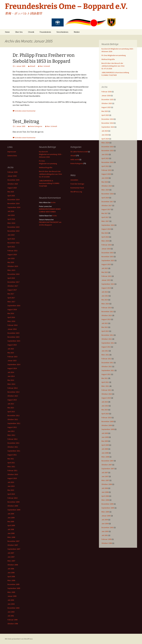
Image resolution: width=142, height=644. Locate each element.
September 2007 (108, 469)
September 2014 (108, 284)
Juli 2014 (105, 292)
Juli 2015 (105, 268)
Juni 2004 (105, 524)
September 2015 (108, 260)
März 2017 (105, 221)
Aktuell (32, 66)
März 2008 (105, 457)
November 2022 (107, 162)
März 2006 (105, 500)
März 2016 (105, 241)
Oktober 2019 (107, 186)
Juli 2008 (105, 449)
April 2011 (105, 382)
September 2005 (108, 508)
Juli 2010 (105, 402)
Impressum (12, 152)
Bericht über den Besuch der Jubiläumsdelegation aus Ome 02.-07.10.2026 (113, 66)
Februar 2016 (106, 245)
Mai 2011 (105, 378)
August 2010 (106, 398)
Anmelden (74, 180)
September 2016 (108, 225)
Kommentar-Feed (77, 188)
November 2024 (107, 123)
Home (7, 32)
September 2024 (108, 127)
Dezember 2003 (107, 527)
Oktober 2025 (107, 103)
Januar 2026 (106, 96)
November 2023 (107, 150)
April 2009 (105, 445)
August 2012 (106, 347)
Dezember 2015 (107, 253)
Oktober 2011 (107, 366)
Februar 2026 (106, 92)
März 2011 (105, 386)
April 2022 (105, 166)
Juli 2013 (105, 323)
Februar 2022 (106, 170)
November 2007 (107, 461)
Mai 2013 (105, 327)
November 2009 (107, 421)
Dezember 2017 (107, 202)
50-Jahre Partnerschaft (79, 152)
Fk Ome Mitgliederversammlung (114, 55)
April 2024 (105, 139)
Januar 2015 (106, 280)
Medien (77, 32)
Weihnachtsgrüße (108, 59)
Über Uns (19, 32)
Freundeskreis (45, 32)
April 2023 (105, 158)
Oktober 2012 (107, 339)
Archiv (53, 202)
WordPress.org (76, 192)
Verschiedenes (62, 32)
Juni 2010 (105, 406)
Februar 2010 (106, 418)
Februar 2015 (106, 276)
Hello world (75, 159)
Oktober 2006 (107, 484)
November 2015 (107, 257)
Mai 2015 (105, 272)
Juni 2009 (105, 437)
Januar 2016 (106, 249)
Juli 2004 (105, 520)
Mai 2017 (105, 213)
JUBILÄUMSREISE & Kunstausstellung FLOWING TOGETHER (49, 183)
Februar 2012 (106, 359)
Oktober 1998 (107, 543)
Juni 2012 (105, 351)
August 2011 (106, 374)
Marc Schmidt (45, 66)
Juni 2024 (105, 135)
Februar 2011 (106, 390)
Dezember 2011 (107, 363)
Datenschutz (12, 156)
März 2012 (105, 355)
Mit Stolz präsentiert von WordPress (19, 639)
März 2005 (105, 512)
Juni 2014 (105, 296)
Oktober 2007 (107, 465)
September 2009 (108, 429)
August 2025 (106, 107)
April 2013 (105, 331)
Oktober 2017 (107, 205)
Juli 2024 (105, 131)
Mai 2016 (105, 233)
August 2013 (106, 319)
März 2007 (105, 480)
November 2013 (107, 311)
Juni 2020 (105, 178)
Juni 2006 (105, 492)
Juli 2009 (105, 433)
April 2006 (105, 496)
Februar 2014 (106, 308)
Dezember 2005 (107, 504)
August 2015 (106, 264)
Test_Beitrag (26, 121)
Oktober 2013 (107, 315)
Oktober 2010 (107, 394)
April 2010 (105, 414)
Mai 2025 (105, 111)
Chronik (31, 32)
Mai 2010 (105, 410)
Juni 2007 (105, 476)
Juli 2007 (105, 472)
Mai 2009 (105, 441)
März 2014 (105, 304)
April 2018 (105, 198)
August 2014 (106, 288)
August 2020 (106, 174)
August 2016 (106, 229)
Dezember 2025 (107, 99)
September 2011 (108, 370)
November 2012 (107, 335)
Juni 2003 (105, 531)
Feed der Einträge (77, 184)
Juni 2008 (105, 453)
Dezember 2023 (107, 147)
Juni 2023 (105, 154)
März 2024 (105, 143)
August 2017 (106, 209)
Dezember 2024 (107, 119)
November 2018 (107, 194)
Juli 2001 (105, 535)
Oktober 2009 (107, 425)
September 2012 (108, 343)
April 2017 (105, 217)
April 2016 (105, 237)
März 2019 (105, 190)
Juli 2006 (105, 488)
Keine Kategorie (36, 126)
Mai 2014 (105, 300)
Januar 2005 (106, 516)
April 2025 (105, 115)
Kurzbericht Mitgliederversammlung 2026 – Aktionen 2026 (51, 154)
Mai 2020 (105, 182)
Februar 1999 (106, 539)
